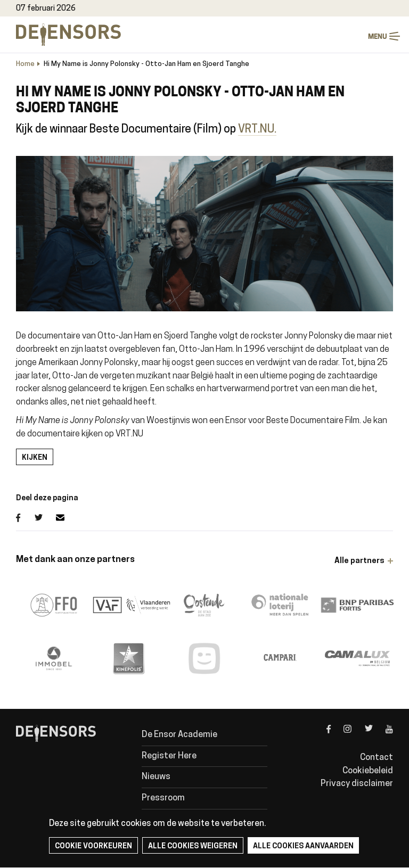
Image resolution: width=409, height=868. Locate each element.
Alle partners (359, 561)
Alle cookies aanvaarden (303, 846)
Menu (395, 36)
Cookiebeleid (368, 771)
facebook (321, 738)
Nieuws (156, 777)
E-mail (67, 518)
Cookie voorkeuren (93, 846)
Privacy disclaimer (357, 784)
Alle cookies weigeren (193, 846)
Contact (377, 758)
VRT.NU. (257, 130)
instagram (341, 738)
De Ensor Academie (179, 735)
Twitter (45, 518)
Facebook (25, 518)
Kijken (35, 458)
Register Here (169, 756)
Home (25, 64)
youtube (383, 738)
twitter (362, 738)
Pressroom (163, 798)
